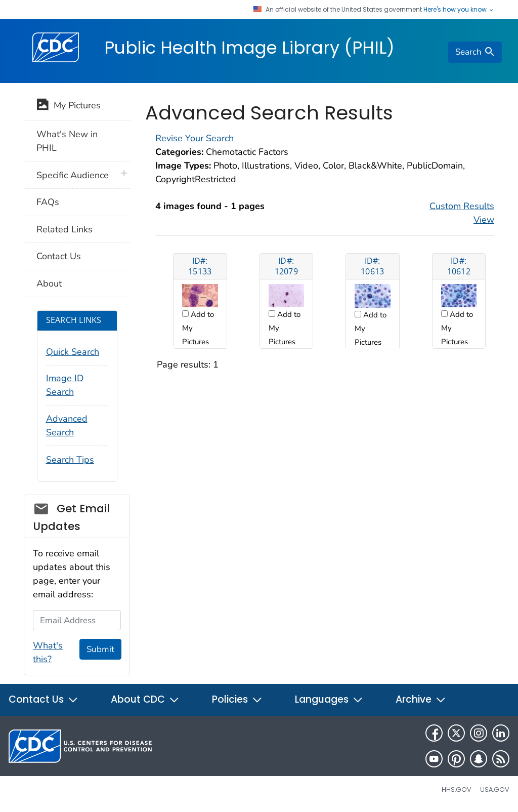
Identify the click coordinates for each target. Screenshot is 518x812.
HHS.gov (457, 789)
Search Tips (70, 460)
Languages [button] (329, 699)
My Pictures (69, 106)
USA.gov (495, 789)
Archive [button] (421, 699)
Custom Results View (462, 213)
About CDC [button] (145, 699)
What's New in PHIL (67, 141)
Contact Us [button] (44, 699)
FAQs (48, 202)
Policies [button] (237, 699)
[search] (475, 52)
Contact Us (59, 256)
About (49, 283)
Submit (100, 649)
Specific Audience (73, 175)
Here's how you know (459, 10)
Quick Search (73, 352)
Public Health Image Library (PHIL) (249, 48)
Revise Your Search (195, 138)
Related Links (64, 229)
